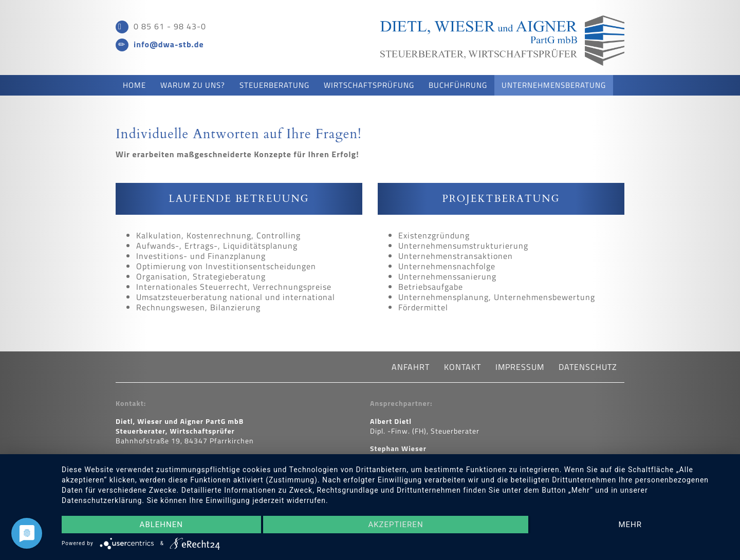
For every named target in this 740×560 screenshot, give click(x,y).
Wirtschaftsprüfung (369, 85)
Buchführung (458, 85)
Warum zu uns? (193, 85)
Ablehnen (161, 525)
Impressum (500, 367)
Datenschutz (565, 367)
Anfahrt (395, 367)
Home (134, 85)
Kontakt (448, 367)
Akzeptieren (395, 525)
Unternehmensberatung (554, 85)
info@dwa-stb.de (169, 44)
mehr (630, 525)
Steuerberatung (274, 85)
